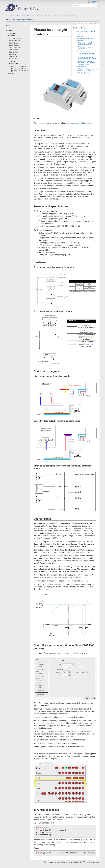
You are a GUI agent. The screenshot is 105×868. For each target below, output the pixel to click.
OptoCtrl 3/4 (13, 59)
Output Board (13, 43)
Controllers (11, 33)
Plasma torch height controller (65, 16)
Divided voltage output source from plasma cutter (87, 58)
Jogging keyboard (15, 41)
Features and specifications (86, 38)
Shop (78, 34)
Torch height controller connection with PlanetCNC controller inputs (87, 63)
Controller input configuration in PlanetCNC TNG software (87, 70)
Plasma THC (13, 64)
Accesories (49, 16)
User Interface (81, 67)
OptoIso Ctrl (13, 54)
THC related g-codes (84, 73)
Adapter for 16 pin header (17, 69)
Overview (80, 36)
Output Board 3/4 (15, 45)
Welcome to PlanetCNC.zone (25, 16)
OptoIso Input (13, 50)
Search (98, 5)
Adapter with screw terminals (19, 71)
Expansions (11, 73)
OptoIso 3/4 (13, 57)
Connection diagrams (84, 51)
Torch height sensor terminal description (88, 48)
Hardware (40, 16)
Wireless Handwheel (16, 38)
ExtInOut (12, 61)
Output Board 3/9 (15, 47)
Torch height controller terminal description (86, 44)
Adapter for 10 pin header (17, 67)
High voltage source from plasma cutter (86, 54)
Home (8, 25)
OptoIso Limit (13, 52)
